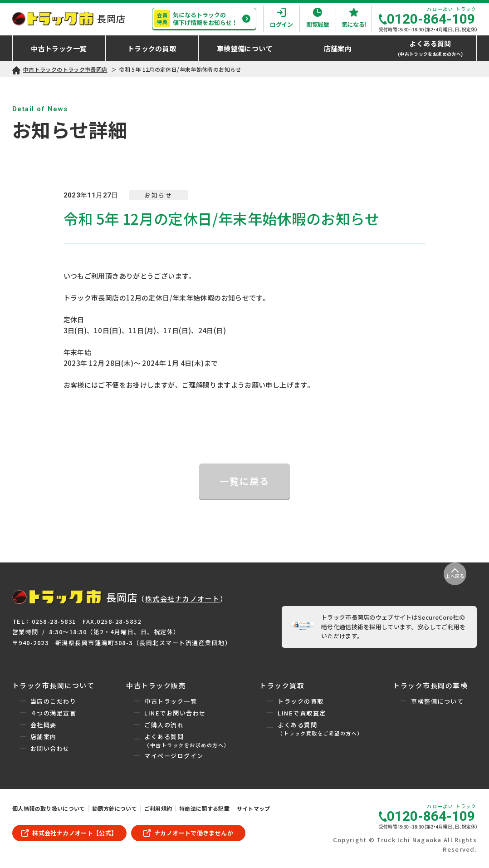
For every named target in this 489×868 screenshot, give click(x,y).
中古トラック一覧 (171, 701)
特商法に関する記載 (204, 808)
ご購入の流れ (164, 725)
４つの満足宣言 (54, 713)
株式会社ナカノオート (183, 599)
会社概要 (44, 725)
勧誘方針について (115, 808)
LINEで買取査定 (302, 713)
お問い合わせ (50, 748)
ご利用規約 (158, 808)
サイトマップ (254, 808)
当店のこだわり (54, 701)
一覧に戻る (244, 481)
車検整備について (437, 701)
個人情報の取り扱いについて (49, 808)
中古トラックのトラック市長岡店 (65, 69)
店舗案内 (44, 737)
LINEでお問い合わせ (175, 713)
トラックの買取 (301, 701)
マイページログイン (174, 756)
